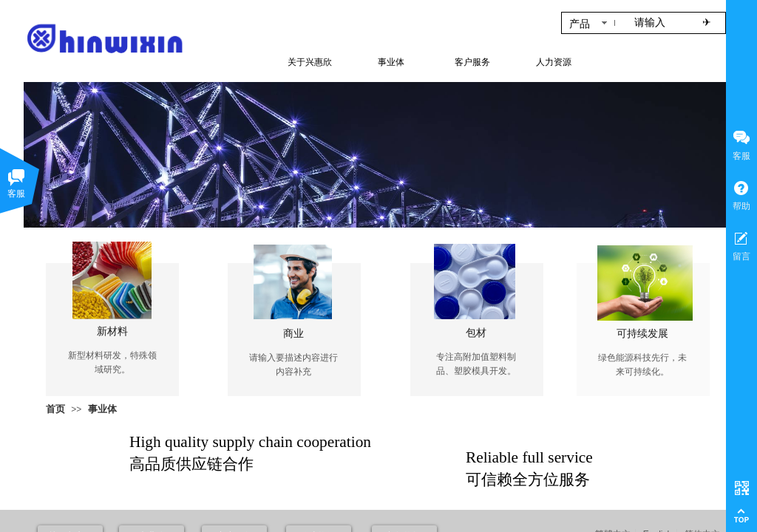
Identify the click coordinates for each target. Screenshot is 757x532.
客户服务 (472, 62)
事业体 (102, 409)
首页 (55, 409)
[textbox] (658, 23)
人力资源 (554, 62)
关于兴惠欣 (310, 62)
